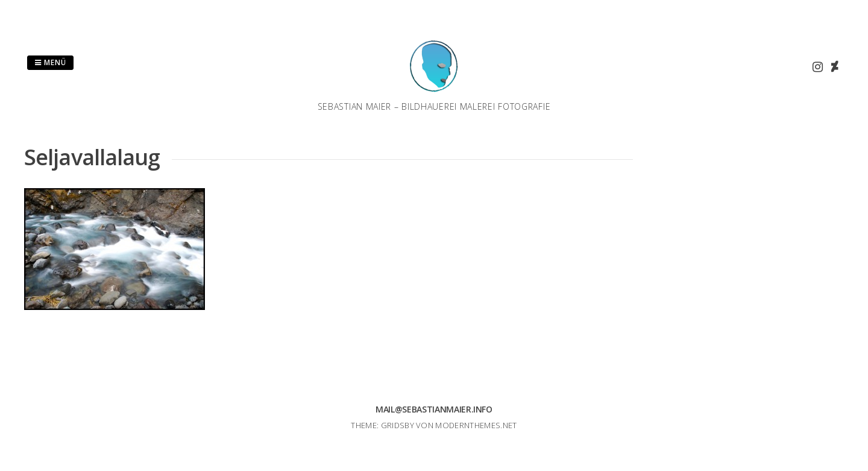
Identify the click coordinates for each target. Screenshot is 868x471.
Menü (50, 62)
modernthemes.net (476, 425)
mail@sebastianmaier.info (434, 409)
